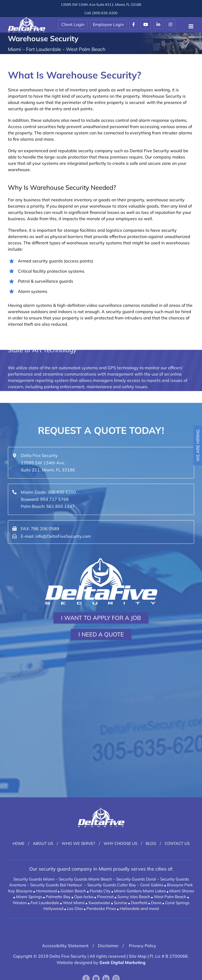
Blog (151, 843)
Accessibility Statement (65, 946)
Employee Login (108, 24)
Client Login (73, 24)
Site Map (138, 956)
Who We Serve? (78, 843)
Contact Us (177, 843)
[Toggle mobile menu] (191, 26)
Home (19, 843)
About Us (43, 843)
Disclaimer (108, 946)
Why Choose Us (120, 843)
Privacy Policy (142, 946)
